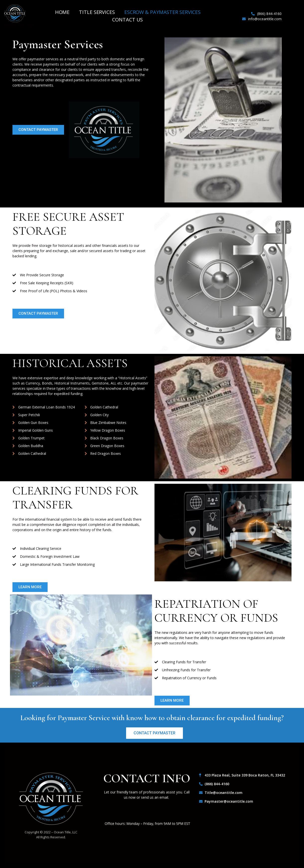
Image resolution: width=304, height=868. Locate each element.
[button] (38, 130)
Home (62, 12)
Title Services (97, 12)
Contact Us (127, 20)
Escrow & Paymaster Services (162, 12)
